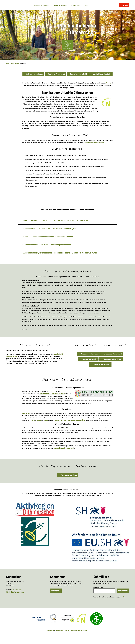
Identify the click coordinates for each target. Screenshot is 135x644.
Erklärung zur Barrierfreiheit (78, 630)
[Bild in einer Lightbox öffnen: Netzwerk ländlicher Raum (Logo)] (35, 531)
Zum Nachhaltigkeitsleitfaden (94, 143)
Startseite (8, 63)
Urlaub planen (75, 5)
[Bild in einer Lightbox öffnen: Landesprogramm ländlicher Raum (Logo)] (100, 548)
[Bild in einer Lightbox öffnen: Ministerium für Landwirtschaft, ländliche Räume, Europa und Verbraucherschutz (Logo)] (100, 517)
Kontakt (66, 630)
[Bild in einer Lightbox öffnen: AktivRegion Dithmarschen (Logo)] (35, 509)
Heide (34, 420)
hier (124, 597)
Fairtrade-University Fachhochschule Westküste (70, 420)
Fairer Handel (26, 413)
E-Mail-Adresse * (98, 587)
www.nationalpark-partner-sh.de (64, 448)
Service (86, 5)
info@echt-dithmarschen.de (15, 592)
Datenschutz (59, 630)
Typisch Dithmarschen (60, 5)
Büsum (46, 420)
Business (17, 63)
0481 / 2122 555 (16, 590)
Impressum (51, 630)
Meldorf (38, 420)
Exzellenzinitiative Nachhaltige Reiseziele (52, 394)
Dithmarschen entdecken (42, 5)
